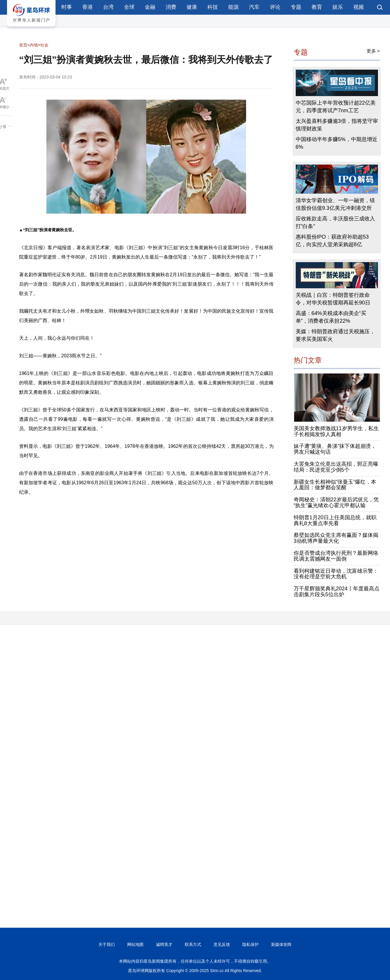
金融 (150, 7)
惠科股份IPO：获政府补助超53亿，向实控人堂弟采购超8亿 (332, 241)
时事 (67, 7)
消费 (171, 7)
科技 (213, 7)
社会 (44, 45)
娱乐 (338, 7)
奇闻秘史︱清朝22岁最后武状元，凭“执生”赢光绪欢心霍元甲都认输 (336, 502)
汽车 (254, 7)
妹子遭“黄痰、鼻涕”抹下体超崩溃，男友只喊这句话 (335, 449)
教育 (317, 7)
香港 (88, 7)
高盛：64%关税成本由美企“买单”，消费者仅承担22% (331, 317)
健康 (192, 7)
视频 (359, 7)
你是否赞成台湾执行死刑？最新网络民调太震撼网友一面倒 (336, 556)
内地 (34, 45)
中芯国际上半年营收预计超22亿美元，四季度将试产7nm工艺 (336, 107)
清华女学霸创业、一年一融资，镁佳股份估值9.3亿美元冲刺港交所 (335, 204)
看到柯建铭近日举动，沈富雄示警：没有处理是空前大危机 (336, 574)
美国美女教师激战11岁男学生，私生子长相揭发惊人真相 (336, 431)
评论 (275, 7)
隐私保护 (251, 944)
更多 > (373, 51)
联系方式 (193, 944)
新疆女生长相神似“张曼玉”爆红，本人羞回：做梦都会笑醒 (335, 485)
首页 (23, 45)
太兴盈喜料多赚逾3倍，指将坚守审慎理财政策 (337, 125)
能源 (233, 7)
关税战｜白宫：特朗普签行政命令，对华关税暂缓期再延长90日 (333, 299)
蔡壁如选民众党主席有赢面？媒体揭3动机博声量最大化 (336, 538)
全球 (129, 7)
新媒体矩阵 (281, 944)
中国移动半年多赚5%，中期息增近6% (337, 143)
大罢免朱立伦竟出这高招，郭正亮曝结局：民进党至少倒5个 (336, 467)
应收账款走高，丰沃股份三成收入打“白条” (335, 222)
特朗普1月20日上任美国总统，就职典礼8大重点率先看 (335, 520)
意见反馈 (222, 944)
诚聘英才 (164, 944)
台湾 (108, 7)
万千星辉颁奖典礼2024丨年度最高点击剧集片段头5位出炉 (337, 592)
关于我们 (107, 944)
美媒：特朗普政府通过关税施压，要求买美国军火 (335, 335)
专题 (296, 7)
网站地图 (135, 944)
